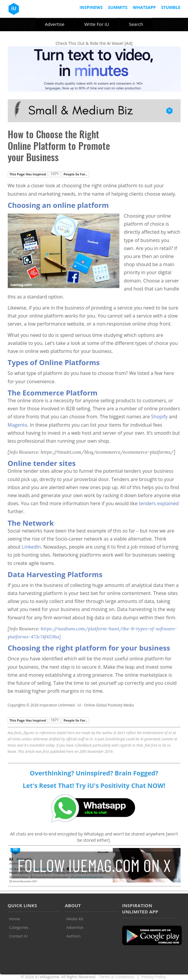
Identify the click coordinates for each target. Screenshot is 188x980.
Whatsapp (144, 7)
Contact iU (19, 936)
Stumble (171, 7)
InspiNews (91, 7)
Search (136, 24)
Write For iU (97, 24)
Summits (118, 7)
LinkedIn (31, 547)
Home (15, 919)
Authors (74, 936)
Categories (19, 927)
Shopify (159, 417)
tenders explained (159, 503)
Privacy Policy (154, 977)
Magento (18, 425)
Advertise (55, 24)
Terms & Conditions (117, 977)
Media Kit (75, 919)
